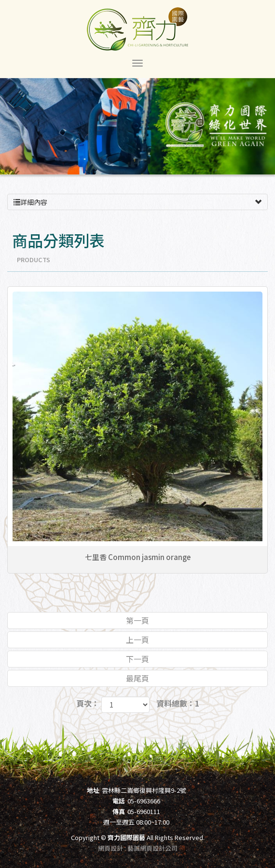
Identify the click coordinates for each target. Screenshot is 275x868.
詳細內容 (137, 202)
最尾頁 (137, 678)
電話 (119, 801)
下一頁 (137, 659)
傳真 (119, 811)
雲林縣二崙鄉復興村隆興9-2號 (144, 790)
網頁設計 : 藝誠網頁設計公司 (138, 848)
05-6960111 (144, 811)
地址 (93, 790)
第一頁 (137, 620)
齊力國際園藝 (137, 29)
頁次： (88, 703)
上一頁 (137, 640)
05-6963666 (144, 801)
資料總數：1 (178, 703)
